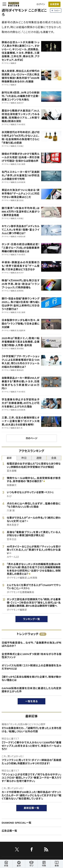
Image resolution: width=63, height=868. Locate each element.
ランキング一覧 (32, 619)
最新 (9, 458)
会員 (54, 458)
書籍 (57, 864)
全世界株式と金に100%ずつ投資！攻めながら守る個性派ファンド (32, 656)
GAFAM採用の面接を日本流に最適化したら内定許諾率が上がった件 (32, 690)
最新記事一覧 (32, 808)
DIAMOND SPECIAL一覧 (16, 823)
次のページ (31, 438)
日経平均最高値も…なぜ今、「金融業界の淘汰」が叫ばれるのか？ (32, 644)
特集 (44, 864)
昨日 (24, 458)
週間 (39, 458)
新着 (6, 864)
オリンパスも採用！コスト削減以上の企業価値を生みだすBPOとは (32, 667)
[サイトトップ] (13, 4)
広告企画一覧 (9, 831)
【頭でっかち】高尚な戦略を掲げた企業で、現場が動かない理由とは (32, 679)
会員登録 (54, 4)
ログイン (41, 4)
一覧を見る (32, 701)
